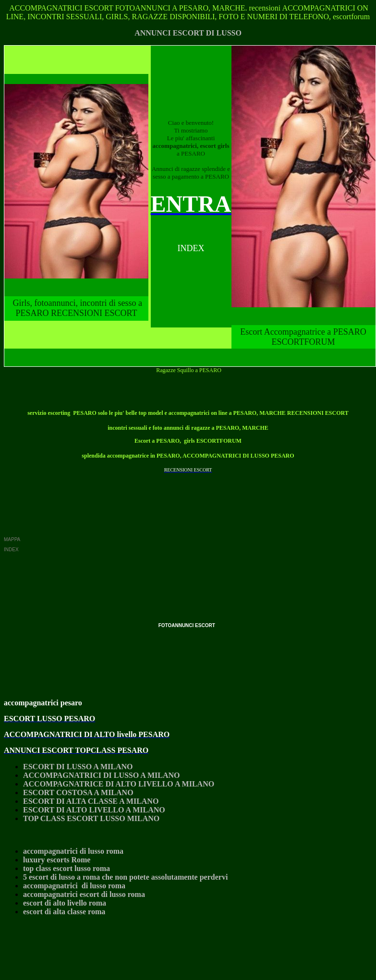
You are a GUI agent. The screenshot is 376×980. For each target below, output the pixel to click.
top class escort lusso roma (67, 868)
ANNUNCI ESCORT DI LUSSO (188, 33)
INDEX (11, 550)
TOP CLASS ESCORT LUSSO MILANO (91, 818)
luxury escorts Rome (57, 860)
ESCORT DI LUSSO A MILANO (78, 767)
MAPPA (12, 539)
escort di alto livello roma (65, 903)
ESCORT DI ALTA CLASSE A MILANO (91, 801)
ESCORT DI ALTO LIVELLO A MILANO (94, 810)
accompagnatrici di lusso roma (73, 851)
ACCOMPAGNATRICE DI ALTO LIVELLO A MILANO (119, 784)
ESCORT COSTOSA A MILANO (78, 792)
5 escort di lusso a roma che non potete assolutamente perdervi (125, 877)
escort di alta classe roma (64, 912)
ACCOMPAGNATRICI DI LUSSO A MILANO (102, 775)
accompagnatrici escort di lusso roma (84, 894)
